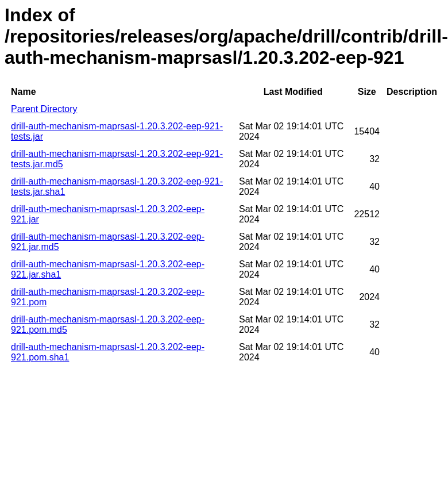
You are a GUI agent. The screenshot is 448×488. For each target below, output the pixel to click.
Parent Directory (44, 109)
